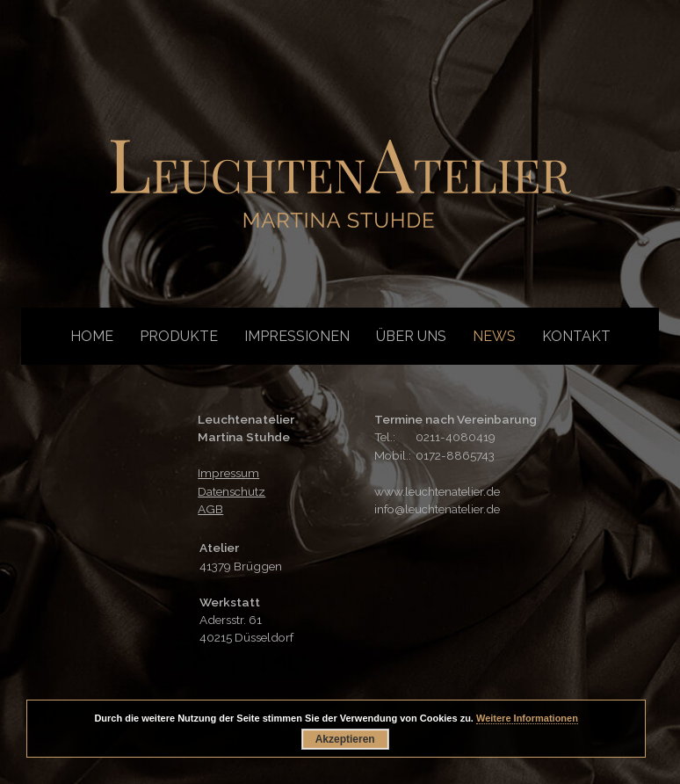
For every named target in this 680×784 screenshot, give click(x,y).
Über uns (411, 336)
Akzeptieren (345, 739)
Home (92, 336)
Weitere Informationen (527, 718)
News (494, 336)
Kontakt (576, 336)
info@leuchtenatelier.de (437, 509)
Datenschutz (231, 491)
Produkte (179, 336)
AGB (210, 509)
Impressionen (297, 336)
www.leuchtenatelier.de (437, 491)
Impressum (228, 473)
